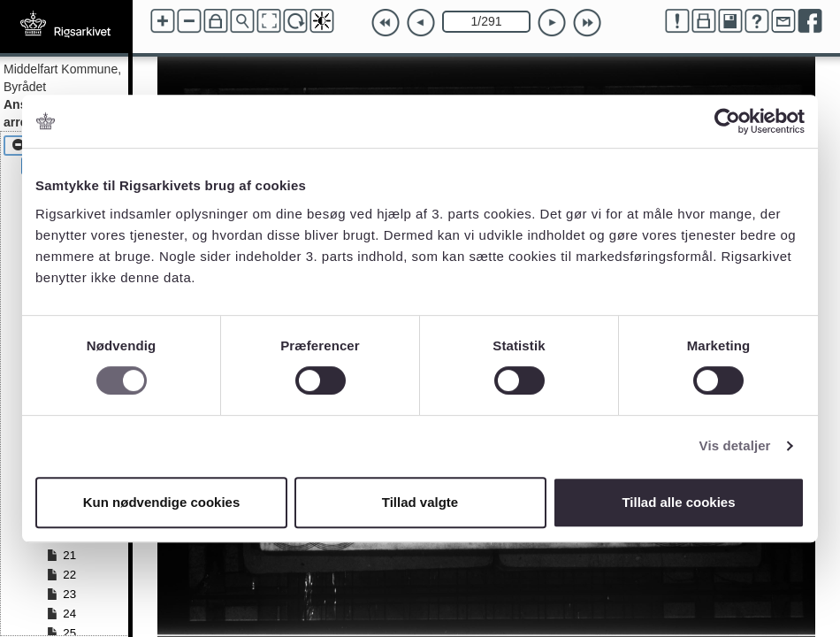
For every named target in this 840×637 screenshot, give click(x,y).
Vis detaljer (735, 445)
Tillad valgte (420, 502)
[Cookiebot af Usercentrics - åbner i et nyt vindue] (727, 121)
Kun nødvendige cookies (162, 502)
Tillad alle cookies (678, 502)
